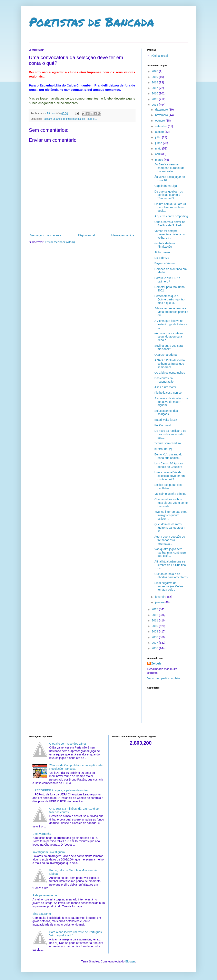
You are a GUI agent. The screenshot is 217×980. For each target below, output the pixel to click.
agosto (160, 132)
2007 (155, 643)
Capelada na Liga (166, 186)
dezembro (162, 110)
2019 (155, 77)
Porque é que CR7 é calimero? (167, 280)
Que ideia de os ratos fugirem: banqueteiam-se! (170, 528)
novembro (162, 115)
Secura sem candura (167, 443)
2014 (155, 105)
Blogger (130, 961)
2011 (155, 620)
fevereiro (161, 597)
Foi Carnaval (162, 425)
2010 (155, 626)
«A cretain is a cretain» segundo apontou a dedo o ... (169, 337)
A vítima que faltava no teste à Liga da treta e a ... (171, 324)
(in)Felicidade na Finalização (165, 245)
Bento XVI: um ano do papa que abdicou (168, 456)
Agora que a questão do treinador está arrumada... (170, 540)
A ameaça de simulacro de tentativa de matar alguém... (171, 402)
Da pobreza (162, 258)
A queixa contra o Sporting (171, 216)
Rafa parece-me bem (46, 895)
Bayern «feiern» (164, 263)
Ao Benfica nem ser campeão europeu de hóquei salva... (169, 168)
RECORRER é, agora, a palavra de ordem (62, 790)
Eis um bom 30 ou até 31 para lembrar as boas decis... (170, 207)
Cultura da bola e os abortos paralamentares (171, 576)
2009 (155, 631)
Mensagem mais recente (46, 235)
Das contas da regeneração (164, 380)
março (160, 160)
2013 (155, 609)
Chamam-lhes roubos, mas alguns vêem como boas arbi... (171, 503)
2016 (155, 93)
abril (158, 154)
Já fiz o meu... (163, 252)
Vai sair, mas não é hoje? (170, 494)
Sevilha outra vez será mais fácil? (169, 347)
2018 (155, 82)
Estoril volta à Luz (166, 420)
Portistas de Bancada (92, 22)
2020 (155, 71)
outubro (160, 121)
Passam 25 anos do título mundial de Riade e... (70, 119)
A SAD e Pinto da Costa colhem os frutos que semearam (170, 364)
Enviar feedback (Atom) (60, 242)
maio (159, 148)
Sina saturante (42, 914)
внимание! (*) (163, 449)
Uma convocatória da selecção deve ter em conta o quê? (169, 476)
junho (159, 143)
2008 (155, 637)
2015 (155, 99)
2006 (155, 648)
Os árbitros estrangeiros (170, 373)
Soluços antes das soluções (166, 412)
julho (159, 137)
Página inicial (86, 235)
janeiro (160, 602)
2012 (155, 615)
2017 (155, 88)
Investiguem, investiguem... (50, 852)
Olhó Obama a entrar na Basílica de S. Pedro (170, 224)
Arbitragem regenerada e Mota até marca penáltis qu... (171, 312)
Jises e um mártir (165, 387)
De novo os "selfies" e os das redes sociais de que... (170, 434)
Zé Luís (156, 663)
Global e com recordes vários (68, 744)
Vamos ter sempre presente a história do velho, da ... (170, 234)
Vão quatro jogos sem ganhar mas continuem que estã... (170, 553)
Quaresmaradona (165, 355)
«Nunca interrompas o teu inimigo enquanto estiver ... (171, 515)
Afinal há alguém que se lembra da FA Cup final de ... (170, 565)
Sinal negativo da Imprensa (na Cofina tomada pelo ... (169, 586)
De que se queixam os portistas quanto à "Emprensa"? (169, 195)
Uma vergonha (42, 834)
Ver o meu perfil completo (164, 678)
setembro (161, 126)
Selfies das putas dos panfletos (168, 487)
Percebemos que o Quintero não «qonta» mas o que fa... (170, 299)
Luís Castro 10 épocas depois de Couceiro (169, 465)
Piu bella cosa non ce (168, 393)
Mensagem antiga (123, 235)
